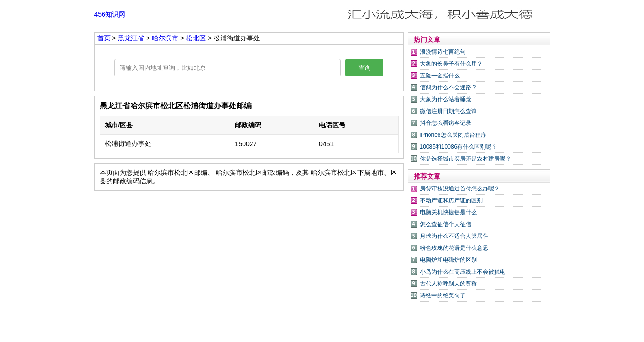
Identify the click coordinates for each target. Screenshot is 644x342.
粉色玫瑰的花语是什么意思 (454, 248)
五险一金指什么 (440, 76)
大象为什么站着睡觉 (446, 99)
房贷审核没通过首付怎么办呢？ (460, 189)
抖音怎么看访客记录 (446, 123)
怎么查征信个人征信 (446, 224)
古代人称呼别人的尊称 (448, 284)
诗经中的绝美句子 (443, 295)
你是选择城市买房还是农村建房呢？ (466, 159)
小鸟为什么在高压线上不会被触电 (463, 272)
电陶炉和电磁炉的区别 (448, 260)
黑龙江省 (132, 38)
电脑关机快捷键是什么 (448, 212)
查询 (364, 68)
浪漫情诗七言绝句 (443, 52)
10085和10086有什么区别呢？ (459, 147)
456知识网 (110, 14)
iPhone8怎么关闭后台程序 (453, 135)
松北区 (196, 38)
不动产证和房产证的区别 (451, 200)
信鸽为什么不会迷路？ (448, 87)
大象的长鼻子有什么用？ (451, 64)
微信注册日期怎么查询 (448, 111)
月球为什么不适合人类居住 (454, 236)
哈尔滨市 (166, 38)
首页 (104, 38)
